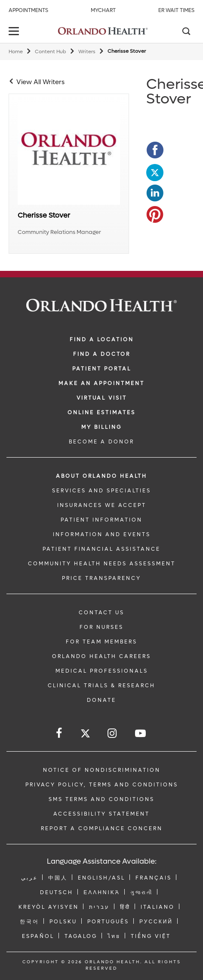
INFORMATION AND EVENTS (102, 534)
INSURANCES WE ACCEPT (102, 505)
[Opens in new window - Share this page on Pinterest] (155, 215)
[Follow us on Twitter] (85, 735)
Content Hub (51, 52)
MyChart (103, 10)
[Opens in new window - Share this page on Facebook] (155, 150)
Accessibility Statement (101, 814)
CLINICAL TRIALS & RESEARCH (101, 686)
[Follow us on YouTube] (141, 733)
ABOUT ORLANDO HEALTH (101, 476)
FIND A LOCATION (102, 340)
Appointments (28, 10)
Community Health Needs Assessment (102, 564)
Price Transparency (101, 578)
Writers (87, 52)
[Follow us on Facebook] (60, 733)
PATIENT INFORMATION (101, 520)
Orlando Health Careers (101, 656)
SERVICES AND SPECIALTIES (101, 491)
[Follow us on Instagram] (113, 733)
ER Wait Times (176, 10)
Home (16, 52)
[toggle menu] (15, 32)
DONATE (101, 700)
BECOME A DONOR (101, 442)
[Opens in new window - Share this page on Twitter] (155, 172)
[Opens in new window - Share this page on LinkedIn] (155, 193)
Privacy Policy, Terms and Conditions (102, 785)
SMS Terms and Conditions (101, 799)
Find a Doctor (102, 354)
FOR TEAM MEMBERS (101, 642)
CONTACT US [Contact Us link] (101, 613)
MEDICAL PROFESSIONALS (102, 671)
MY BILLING (101, 427)
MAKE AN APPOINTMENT (101, 383)
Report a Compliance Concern (102, 828)
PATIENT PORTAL (102, 369)
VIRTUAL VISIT (102, 398)
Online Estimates (101, 413)
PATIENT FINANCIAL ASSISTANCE (101, 549)
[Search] (186, 32)
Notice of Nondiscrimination (102, 770)
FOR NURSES (101, 627)
